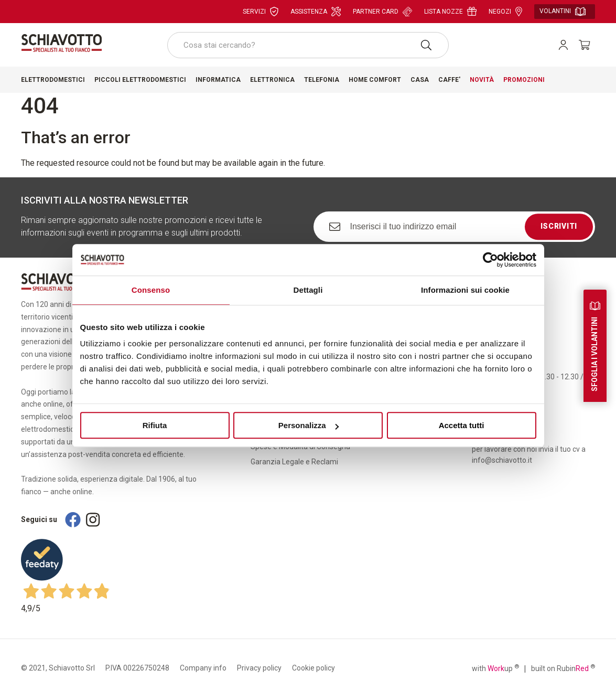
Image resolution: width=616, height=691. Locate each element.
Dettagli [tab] (308, 290)
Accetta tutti (462, 425)
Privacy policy (259, 668)
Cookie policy (314, 668)
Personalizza (309, 425)
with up (495, 668)
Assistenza (316, 12)
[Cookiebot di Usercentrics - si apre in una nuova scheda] (490, 260)
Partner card (382, 12)
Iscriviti (559, 226)
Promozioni (524, 80)
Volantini (563, 12)
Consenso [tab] (151, 290)
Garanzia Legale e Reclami (294, 462)
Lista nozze (450, 11)
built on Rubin (563, 668)
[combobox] (308, 45)
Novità (482, 80)
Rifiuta (155, 425)
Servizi (261, 12)
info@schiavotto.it (502, 460)
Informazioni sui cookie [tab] (465, 290)
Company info (203, 668)
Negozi (505, 12)
